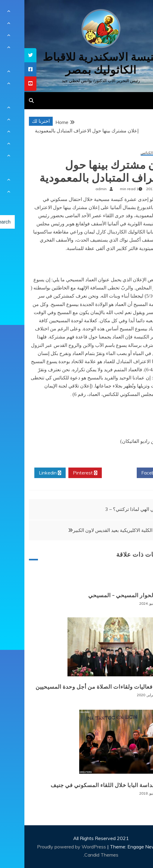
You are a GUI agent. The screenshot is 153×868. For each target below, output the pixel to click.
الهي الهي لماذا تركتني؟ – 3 (108, 509)
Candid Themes (77, 855)
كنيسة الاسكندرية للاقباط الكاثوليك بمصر (77, 63)
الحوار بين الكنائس (130, 153)
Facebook (130, 473)
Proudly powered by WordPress (48, 847)
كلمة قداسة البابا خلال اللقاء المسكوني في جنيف (85, 785)
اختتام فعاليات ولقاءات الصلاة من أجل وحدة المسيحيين (78, 687)
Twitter (95, 473)
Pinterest (61, 473)
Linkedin (26, 473)
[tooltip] (6, 55)
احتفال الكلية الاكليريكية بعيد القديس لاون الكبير (95, 530)
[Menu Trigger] (137, 13)
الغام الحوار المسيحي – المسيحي (104, 595)
